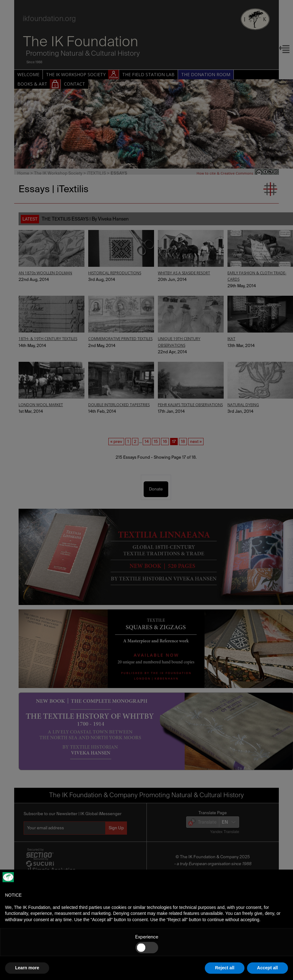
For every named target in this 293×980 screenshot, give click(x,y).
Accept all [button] (267, 968)
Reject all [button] (224, 968)
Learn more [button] (27, 968)
